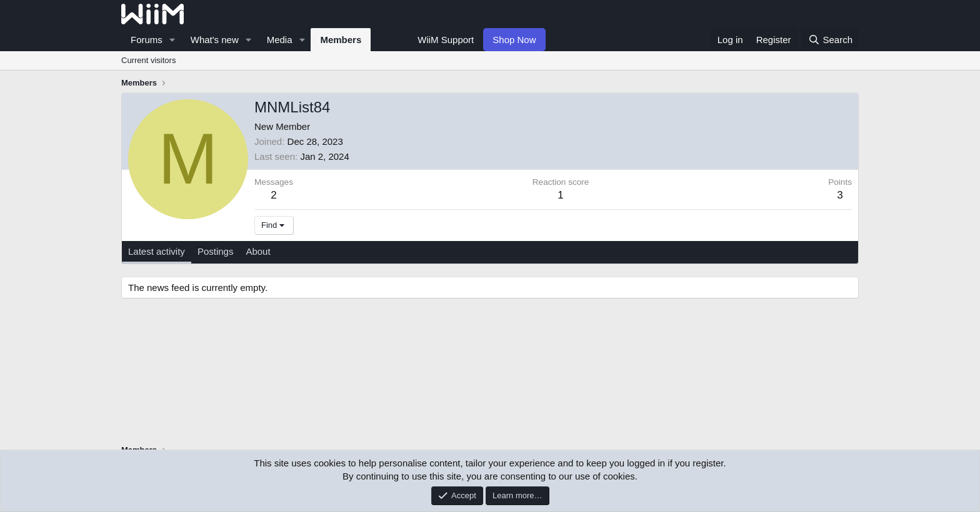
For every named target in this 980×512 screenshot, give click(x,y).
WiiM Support (446, 40)
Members (341, 40)
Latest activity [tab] (157, 251)
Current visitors (148, 60)
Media (280, 40)
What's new (215, 40)
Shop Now (514, 40)
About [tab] (258, 251)
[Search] (830, 40)
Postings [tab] (216, 251)
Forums (147, 40)
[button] (172, 40)
